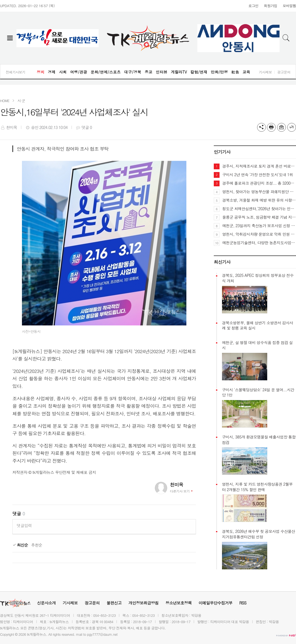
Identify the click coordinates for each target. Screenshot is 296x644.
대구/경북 (133, 72)
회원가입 (271, 6)
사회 (63, 72)
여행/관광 (79, 72)
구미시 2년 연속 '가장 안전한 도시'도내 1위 (258, 175)
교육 (246, 72)
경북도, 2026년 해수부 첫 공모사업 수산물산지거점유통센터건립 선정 (259, 534)
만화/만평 (219, 72)
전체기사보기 (15, 72)
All (50, 634)
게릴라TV (179, 72)
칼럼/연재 (199, 72)
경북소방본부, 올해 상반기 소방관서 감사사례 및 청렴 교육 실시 (257, 326)
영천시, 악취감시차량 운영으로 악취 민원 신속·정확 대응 (259, 234)
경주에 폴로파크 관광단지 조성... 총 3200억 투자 (259, 183)
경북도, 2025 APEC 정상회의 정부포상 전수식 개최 (258, 278)
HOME (5, 101)
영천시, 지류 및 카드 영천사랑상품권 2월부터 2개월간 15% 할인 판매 (257, 487)
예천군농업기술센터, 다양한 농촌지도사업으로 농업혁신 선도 (259, 243)
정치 (41, 72)
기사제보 (265, 72)
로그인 (253, 6)
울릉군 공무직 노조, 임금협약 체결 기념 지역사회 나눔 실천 (259, 217)
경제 (52, 72)
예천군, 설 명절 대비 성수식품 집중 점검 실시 (257, 345)
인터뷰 (161, 72)
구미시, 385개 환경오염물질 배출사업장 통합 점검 (259, 440)
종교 (149, 72)
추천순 (37, 545)
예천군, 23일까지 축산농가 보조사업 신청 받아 (259, 226)
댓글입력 (24, 525)
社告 (235, 72)
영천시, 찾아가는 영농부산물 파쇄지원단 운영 (259, 192)
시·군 (21, 101)
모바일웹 (289, 6)
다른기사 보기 (180, 491)
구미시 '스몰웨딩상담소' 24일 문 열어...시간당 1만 (258, 393)
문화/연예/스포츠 (106, 72)
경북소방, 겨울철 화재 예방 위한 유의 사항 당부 (259, 200)
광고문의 (284, 72)
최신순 (20, 545)
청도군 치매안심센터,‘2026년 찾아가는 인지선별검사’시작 (259, 209)
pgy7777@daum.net (102, 634)
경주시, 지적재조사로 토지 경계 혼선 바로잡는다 (259, 166)
